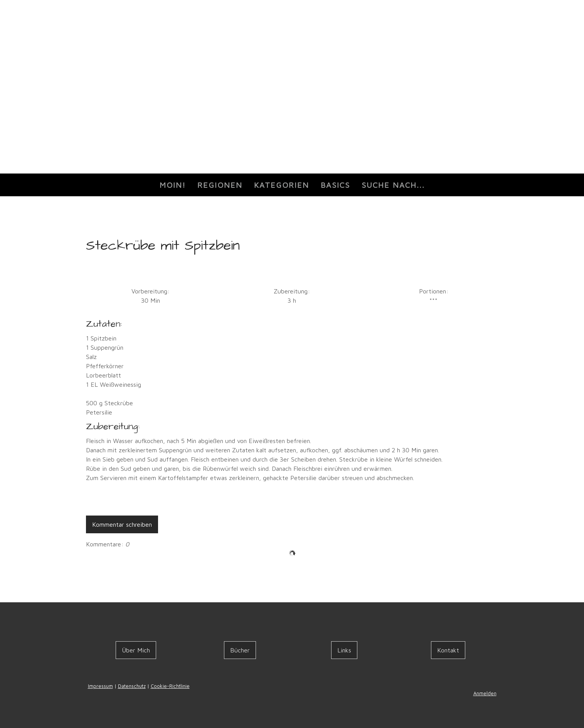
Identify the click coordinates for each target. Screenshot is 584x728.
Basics (335, 185)
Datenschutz (132, 686)
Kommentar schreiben (122, 524)
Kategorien (282, 185)
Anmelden (485, 693)
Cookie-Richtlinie (170, 686)
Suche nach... (393, 185)
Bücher (240, 650)
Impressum (100, 686)
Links (344, 650)
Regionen (220, 185)
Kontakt (448, 650)
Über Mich (136, 650)
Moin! (173, 185)
